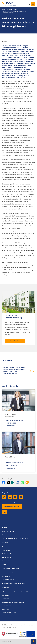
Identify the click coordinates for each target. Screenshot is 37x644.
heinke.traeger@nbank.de (15, 420)
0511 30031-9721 (12, 465)
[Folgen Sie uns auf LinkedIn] (10, 497)
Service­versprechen (8, 531)
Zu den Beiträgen (15, 341)
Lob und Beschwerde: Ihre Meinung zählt (15, 538)
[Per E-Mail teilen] (27, 482)
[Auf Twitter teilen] (8, 482)
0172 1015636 (11, 426)
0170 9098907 (12, 468)
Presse (14, 10)
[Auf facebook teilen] (4, 482)
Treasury (5, 564)
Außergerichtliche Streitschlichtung (13, 602)
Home (3, 10)
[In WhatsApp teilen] (23, 482)
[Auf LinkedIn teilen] (18, 482)
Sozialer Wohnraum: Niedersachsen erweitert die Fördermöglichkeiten (14, 12)
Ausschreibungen (7, 547)
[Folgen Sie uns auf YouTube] (15, 497)
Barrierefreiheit (7, 606)
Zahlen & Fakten (7, 554)
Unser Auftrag (6, 550)
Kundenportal (6, 557)
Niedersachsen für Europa (10, 573)
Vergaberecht (6, 595)
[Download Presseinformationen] (18, 371)
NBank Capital (6, 576)
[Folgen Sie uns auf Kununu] (21, 497)
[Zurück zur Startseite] (9, 5)
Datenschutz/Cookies (9, 613)
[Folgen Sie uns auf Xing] (4, 497)
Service (9, 10)
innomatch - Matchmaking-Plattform (14, 583)
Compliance (6, 599)
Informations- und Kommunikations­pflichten (16, 592)
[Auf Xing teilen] (13, 482)
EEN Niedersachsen (8, 580)
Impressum (5, 609)
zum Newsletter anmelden (12, 507)
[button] (33, 4)
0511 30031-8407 (12, 423)
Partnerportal (6, 561)
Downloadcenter (7, 535)
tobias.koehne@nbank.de (15, 463)
